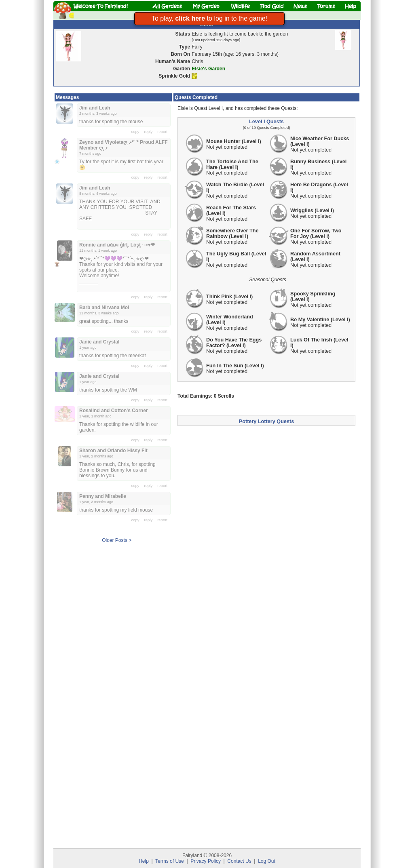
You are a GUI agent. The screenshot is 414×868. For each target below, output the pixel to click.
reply (149, 132)
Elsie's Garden (208, 69)
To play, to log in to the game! (209, 18)
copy (135, 132)
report (162, 132)
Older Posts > (117, 540)
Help (144, 861)
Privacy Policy (206, 861)
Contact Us (239, 861)
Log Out (267, 861)
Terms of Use (170, 861)
